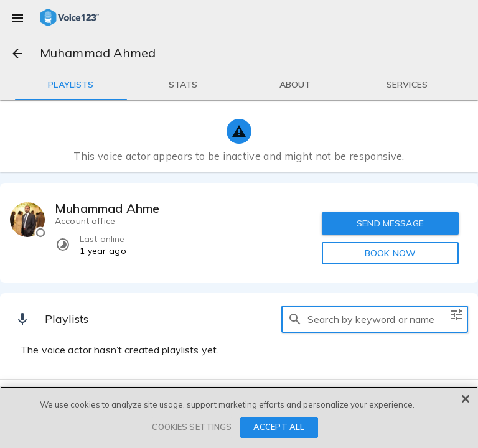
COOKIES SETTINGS (192, 427)
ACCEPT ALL (279, 427)
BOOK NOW (390, 253)
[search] (295, 319)
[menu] (17, 17)
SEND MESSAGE (390, 223)
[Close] (466, 399)
